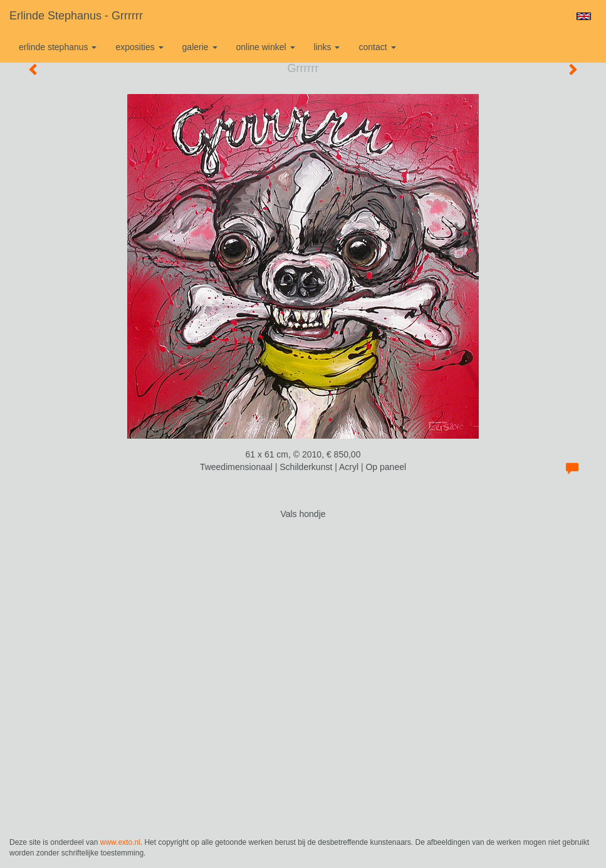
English (584, 16)
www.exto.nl (120, 842)
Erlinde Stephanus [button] (58, 47)
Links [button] (327, 47)
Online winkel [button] (266, 47)
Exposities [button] (139, 47)
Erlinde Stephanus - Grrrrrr (76, 16)
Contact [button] (377, 47)
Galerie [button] (200, 47)
